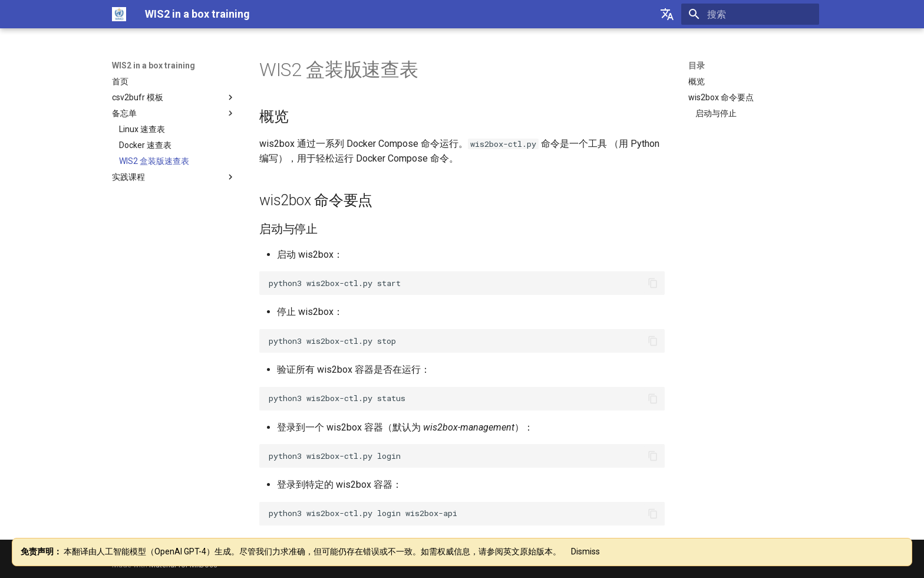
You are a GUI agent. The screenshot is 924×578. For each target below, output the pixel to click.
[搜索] (750, 14)
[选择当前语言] (667, 14)
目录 (697, 65)
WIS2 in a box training (154, 65)
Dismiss (585, 551)
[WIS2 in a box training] (119, 14)
